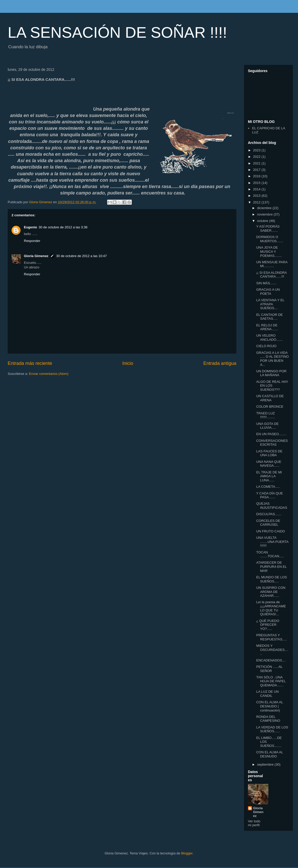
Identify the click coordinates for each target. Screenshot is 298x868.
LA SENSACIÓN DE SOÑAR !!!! (117, 32)
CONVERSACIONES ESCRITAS (272, 443)
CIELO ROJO (266, 346)
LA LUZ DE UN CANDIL (267, 694)
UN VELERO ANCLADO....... (269, 338)
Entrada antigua (220, 363)
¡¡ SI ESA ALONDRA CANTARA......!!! (271, 275)
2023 (257, 150)
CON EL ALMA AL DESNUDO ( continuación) (269, 706)
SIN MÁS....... (266, 283)
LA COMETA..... (268, 487)
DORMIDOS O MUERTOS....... (270, 239)
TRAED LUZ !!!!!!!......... (266, 415)
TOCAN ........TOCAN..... (270, 554)
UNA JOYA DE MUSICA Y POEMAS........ (269, 251)
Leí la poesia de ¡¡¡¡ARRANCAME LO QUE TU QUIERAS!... (271, 608)
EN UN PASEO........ (271, 434)
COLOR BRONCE (270, 407)
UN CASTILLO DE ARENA (270, 398)
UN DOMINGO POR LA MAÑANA (271, 373)
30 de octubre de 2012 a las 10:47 (81, 256)
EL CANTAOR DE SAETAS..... (269, 317)
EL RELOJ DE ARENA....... (267, 327)
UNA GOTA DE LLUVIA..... (267, 426)
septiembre (266, 764)
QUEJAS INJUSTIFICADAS (272, 506)
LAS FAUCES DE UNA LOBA (269, 453)
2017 (257, 170)
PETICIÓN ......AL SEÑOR (269, 669)
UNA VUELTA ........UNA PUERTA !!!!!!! (272, 542)
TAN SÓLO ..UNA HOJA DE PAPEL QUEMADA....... (271, 681)
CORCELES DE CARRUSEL (268, 523)
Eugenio (30, 227)
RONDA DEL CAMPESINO (268, 719)
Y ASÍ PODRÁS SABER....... (268, 228)
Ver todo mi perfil (254, 823)
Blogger (187, 853)
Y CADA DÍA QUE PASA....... (269, 495)
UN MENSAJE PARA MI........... (272, 264)
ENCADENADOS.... (271, 660)
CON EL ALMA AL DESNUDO (269, 754)
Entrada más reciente (30, 363)
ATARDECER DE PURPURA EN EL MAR (271, 567)
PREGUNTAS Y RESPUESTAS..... (272, 637)
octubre (263, 221)
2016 (257, 176)
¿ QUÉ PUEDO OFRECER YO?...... (268, 625)
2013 (257, 196)
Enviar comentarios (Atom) (49, 374)
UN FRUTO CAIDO (271, 531)
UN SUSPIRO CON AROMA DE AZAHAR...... (271, 592)
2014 (257, 189)
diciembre (265, 208)
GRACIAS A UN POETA (268, 292)
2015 (257, 183)
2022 (257, 157)
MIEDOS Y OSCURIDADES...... (272, 650)
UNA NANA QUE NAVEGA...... (269, 464)
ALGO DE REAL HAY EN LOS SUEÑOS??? (272, 386)
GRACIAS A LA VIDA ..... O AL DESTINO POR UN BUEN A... (272, 359)
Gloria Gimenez (36, 256)
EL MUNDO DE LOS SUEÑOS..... (271, 579)
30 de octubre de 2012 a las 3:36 (63, 227)
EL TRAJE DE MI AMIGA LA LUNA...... (269, 476)
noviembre (265, 214)
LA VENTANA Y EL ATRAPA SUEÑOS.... (270, 304)
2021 (257, 163)
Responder (32, 241)
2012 (257, 202)
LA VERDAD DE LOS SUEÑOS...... (272, 729)
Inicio (128, 363)
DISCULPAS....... (269, 514)
